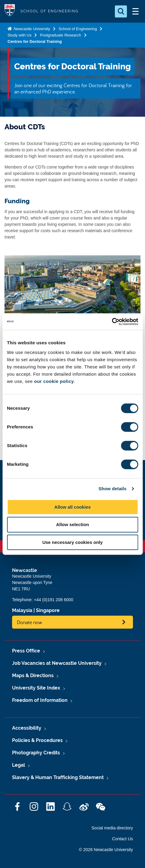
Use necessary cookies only (72, 542)
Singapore (48, 610)
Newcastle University (31, 29)
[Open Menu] (135, 11)
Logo (10, 11)
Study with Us (19, 35)
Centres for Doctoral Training (35, 41)
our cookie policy (54, 381)
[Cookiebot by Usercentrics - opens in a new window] (112, 322)
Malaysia (22, 610)
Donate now (30, 622)
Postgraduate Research (60, 35)
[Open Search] (121, 11)
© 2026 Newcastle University (106, 850)
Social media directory (112, 828)
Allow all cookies (72, 507)
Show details (113, 489)
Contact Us (123, 839)
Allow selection (72, 524)
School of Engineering (78, 29)
